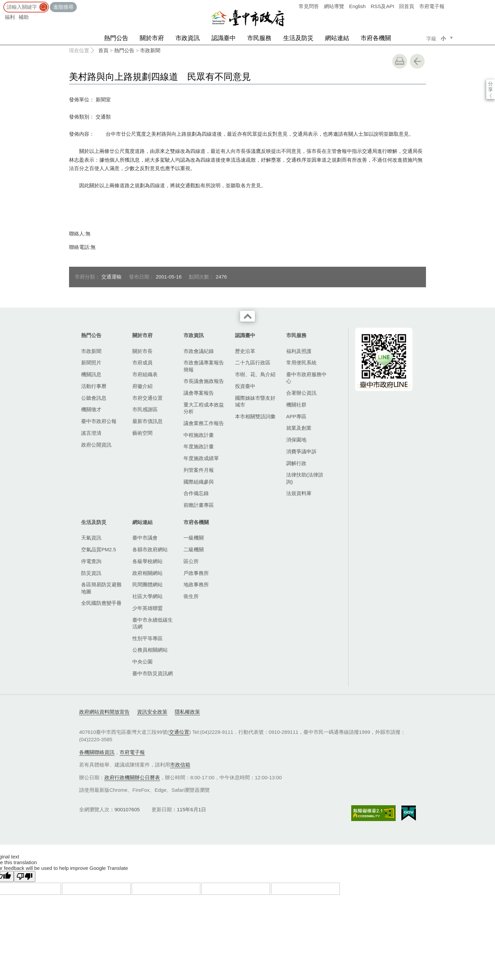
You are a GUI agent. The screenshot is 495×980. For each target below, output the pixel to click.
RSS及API (383, 6)
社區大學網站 (147, 596)
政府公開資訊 (96, 445)
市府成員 (142, 363)
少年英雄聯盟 (147, 608)
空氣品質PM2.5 (98, 549)
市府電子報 (432, 6)
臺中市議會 (145, 538)
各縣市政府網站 (150, 549)
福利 (10, 17)
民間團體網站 (147, 584)
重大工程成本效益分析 (204, 408)
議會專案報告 (199, 393)
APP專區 (296, 416)
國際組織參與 (199, 482)
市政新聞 (150, 50)
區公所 (191, 561)
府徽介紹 (142, 386)
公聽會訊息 (94, 398)
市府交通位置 (147, 398)
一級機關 (194, 538)
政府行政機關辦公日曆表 (132, 777)
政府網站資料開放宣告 (104, 712)
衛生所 (191, 596)
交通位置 (179, 732)
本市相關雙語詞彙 (255, 416)
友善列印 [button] (400, 61)
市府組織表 (145, 374)
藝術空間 (142, 433)
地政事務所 (196, 584)
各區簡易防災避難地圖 (101, 588)
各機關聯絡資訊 (97, 752)
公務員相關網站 (150, 650)
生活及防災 (298, 38)
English (357, 6)
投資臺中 (245, 386)
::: (2, 3)
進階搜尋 (63, 7)
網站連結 (337, 38)
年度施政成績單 (201, 458)
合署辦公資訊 (301, 393)
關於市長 (142, 351)
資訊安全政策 (152, 712)
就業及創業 (299, 428)
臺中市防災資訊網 (153, 673)
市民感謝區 (145, 409)
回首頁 (407, 6)
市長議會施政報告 (204, 381)
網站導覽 (334, 6)
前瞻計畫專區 (199, 505)
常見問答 (309, 6)
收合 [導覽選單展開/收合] (247, 316)
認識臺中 (224, 38)
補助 (24, 17)
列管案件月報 (199, 470)
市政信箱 (180, 765)
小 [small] (443, 38)
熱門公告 (116, 38)
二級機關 (194, 549)
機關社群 (296, 405)
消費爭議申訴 (301, 451)
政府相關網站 (147, 573)
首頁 (103, 50)
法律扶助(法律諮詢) (305, 478)
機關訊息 (91, 374)
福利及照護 (299, 351)
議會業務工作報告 (204, 423)
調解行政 (296, 463)
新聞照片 (91, 363)
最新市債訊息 (147, 421)
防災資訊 (91, 573)
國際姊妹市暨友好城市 (255, 401)
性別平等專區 (147, 638)
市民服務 (259, 38)
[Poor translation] (25, 876)
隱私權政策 (187, 712)
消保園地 (296, 440)
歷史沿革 (245, 351)
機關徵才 (91, 409)
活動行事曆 (94, 386)
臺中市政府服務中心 (306, 378)
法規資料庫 (299, 493)
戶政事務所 (196, 573)
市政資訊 (188, 38)
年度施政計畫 (199, 446)
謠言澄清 (91, 433)
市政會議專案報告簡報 (204, 366)
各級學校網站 (147, 561)
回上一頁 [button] (417, 61)
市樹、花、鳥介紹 (255, 374)
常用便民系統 (301, 363)
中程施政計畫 (199, 435)
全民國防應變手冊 (101, 603)
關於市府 (152, 38)
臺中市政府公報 (99, 421)
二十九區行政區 (253, 363)
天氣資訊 (91, 538)
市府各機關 (376, 38)
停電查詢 (91, 561)
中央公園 (142, 662)
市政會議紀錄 (199, 351)
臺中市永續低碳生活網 (153, 623)
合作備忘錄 (196, 493)
